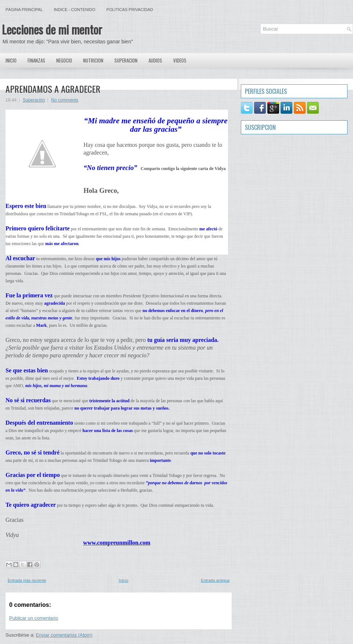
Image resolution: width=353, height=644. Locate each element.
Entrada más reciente (27, 580)
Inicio (11, 60)
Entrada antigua (215, 580)
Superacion (126, 60)
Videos (180, 60)
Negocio (64, 60)
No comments (65, 100)
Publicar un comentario (34, 618)
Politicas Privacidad (130, 10)
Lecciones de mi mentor (52, 29)
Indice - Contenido (74, 10)
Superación (34, 100)
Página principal (24, 10)
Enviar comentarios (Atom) (64, 635)
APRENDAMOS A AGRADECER (53, 89)
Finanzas (36, 60)
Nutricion (93, 60)
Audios (155, 60)
